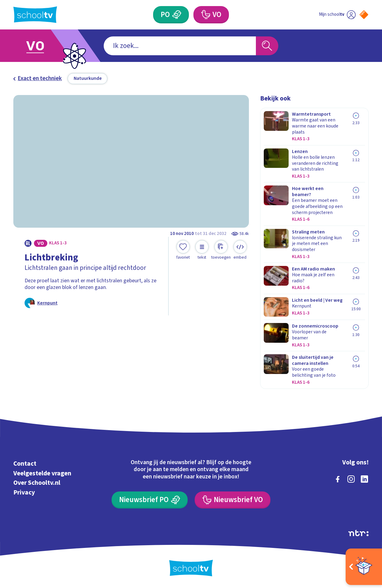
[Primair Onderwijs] (171, 15)
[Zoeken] (267, 46)
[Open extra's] (364, 567)
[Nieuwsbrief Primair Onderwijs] (150, 500)
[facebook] (338, 479)
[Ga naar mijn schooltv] (337, 15)
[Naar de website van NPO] (364, 15)
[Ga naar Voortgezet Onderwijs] (43, 46)
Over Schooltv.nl (37, 483)
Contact (25, 464)
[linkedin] (364, 479)
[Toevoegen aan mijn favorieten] (183, 250)
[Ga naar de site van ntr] (358, 533)
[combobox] (180, 46)
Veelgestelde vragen (42, 473)
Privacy (24, 493)
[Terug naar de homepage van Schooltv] (35, 15)
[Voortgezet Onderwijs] (211, 15)
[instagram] (351, 479)
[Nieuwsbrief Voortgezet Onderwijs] (233, 500)
